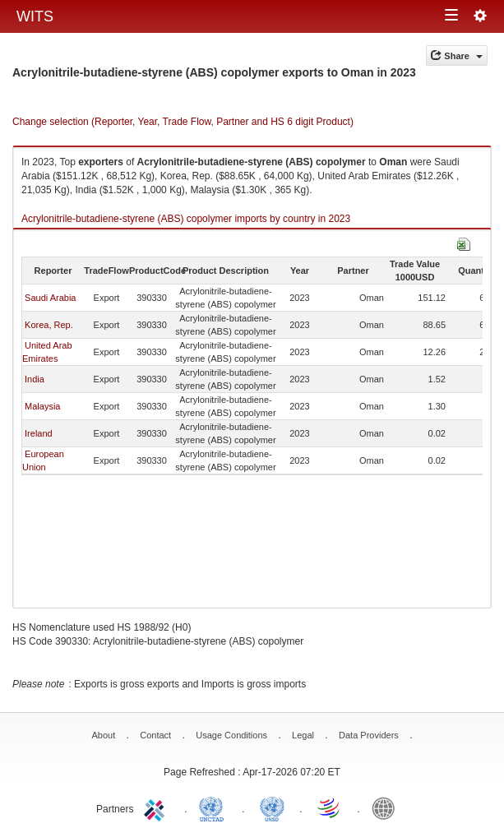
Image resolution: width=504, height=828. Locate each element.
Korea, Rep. (49, 325)
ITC (157, 807)
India (35, 379)
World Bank (387, 807)
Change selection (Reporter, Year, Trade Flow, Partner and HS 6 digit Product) (183, 122)
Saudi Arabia (50, 298)
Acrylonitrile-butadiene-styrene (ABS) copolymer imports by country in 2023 (186, 219)
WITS (35, 16)
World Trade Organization (330, 807)
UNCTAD (215, 807)
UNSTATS (272, 807)
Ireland (39, 433)
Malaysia (42, 406)
